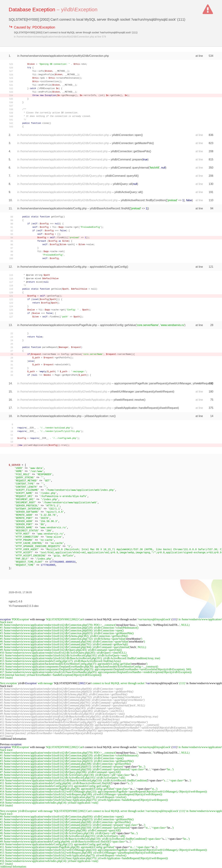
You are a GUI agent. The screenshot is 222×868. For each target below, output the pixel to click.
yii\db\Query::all (122, 184)
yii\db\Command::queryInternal (130, 168)
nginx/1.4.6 (15, 601)
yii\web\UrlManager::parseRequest (132, 392)
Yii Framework (18, 606)
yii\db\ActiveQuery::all (128, 192)
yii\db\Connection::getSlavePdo (130, 151)
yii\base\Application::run (99, 416)
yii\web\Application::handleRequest (136, 408)
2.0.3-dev (33, 606)
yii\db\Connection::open (127, 135)
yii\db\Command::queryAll (121, 176)
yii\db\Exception (79, 9)
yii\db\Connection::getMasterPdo (132, 143)
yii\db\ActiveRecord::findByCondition (143, 200)
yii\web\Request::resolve (128, 400)
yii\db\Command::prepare (126, 159)
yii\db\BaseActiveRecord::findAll (109, 208)
